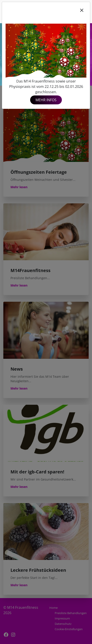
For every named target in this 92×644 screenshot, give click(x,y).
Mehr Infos (46, 100)
